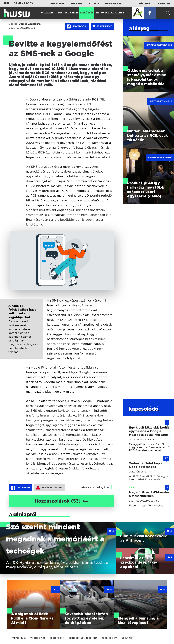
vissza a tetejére (95, 487)
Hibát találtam (49, 488)
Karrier (164, 4)
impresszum (18, 638)
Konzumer (118, 13)
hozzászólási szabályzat (83, 638)
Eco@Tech (71, 13)
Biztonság (102, 13)
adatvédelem (109, 638)
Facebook (77, 26)
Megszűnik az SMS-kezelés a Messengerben (149, 494)
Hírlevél (146, 4)
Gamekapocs (23, 3)
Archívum (57, 4)
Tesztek (77, 4)
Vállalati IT (48, 13)
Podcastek (114, 4)
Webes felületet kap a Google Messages (146, 465)
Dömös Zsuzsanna (30, 24)
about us (127, 638)
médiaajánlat (37, 638)
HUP (7, 3)
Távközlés (87, 13)
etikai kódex (57, 638)
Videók (94, 4)
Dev (60, 13)
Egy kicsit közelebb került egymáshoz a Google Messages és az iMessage (149, 431)
